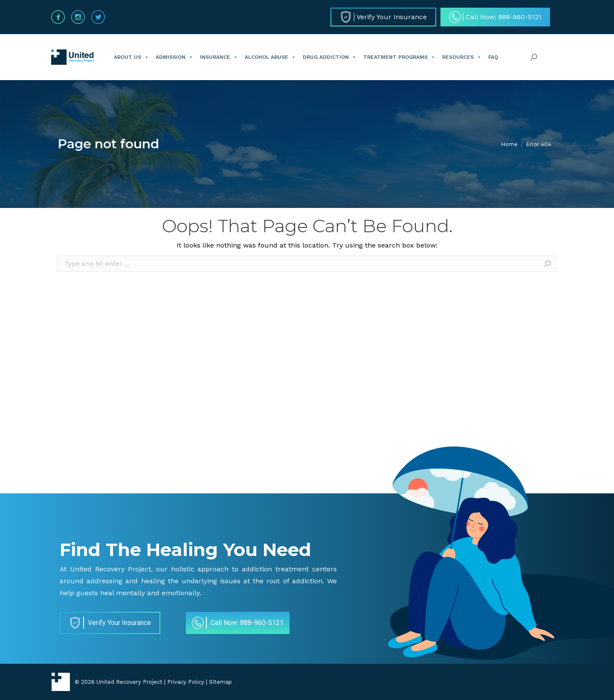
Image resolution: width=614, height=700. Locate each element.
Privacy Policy (186, 682)
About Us (131, 57)
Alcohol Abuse (270, 57)
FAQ (493, 57)
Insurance (219, 57)
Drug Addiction (330, 57)
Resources (462, 57)
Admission (174, 57)
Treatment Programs (399, 57)
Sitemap (220, 682)
